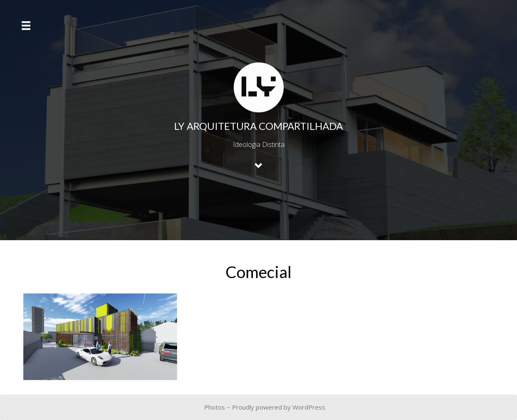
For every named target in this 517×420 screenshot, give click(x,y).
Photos (215, 407)
